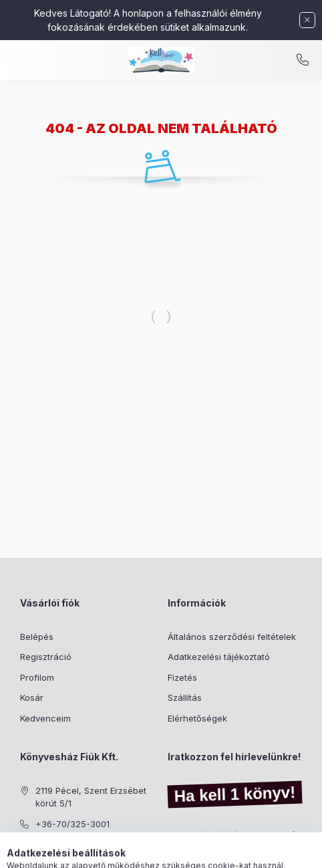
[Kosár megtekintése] (216, 851)
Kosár (32, 697)
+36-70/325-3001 (72, 824)
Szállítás (185, 697)
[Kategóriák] (107, 851)
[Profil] (174, 851)
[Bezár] (307, 20)
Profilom (37, 677)
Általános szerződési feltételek (232, 637)
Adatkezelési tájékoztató (219, 657)
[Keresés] (140, 851)
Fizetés (182, 677)
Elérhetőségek (197, 718)
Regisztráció (46, 657)
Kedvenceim (45, 718)
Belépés (37, 637)
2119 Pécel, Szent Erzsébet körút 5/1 (91, 797)
